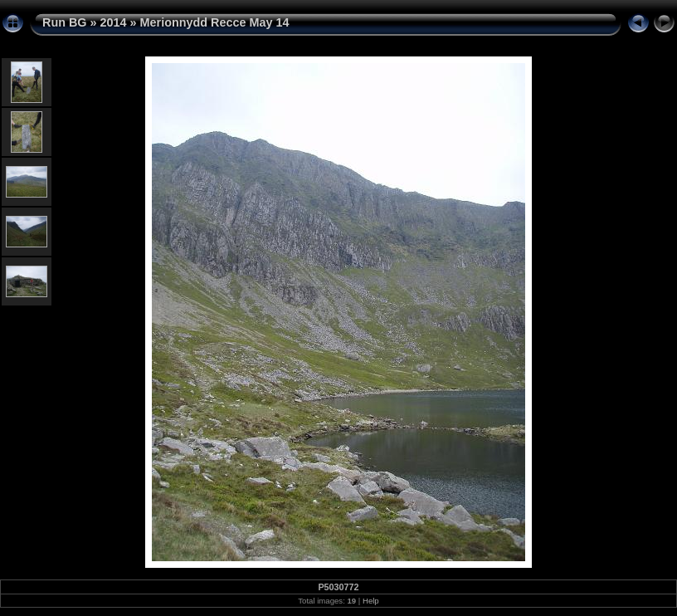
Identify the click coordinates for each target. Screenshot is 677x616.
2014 (114, 22)
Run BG (65, 22)
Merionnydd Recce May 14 (215, 22)
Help (371, 601)
